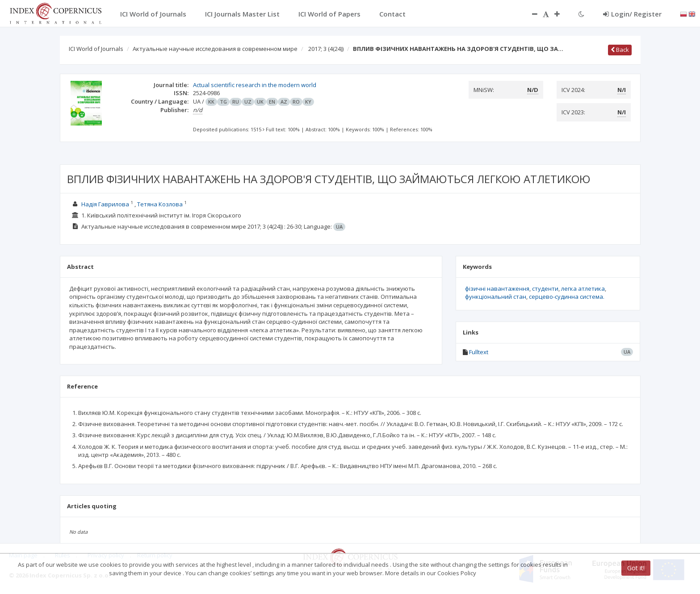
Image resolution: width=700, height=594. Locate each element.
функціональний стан (496, 297)
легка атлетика (583, 289)
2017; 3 (326, 49)
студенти (545, 289)
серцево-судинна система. (567, 297)
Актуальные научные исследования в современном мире (215, 49)
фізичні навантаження (497, 289)
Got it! (636, 568)
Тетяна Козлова (160, 204)
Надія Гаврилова (105, 204)
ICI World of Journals (96, 49)
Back (620, 50)
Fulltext (479, 352)
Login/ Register (632, 14)
